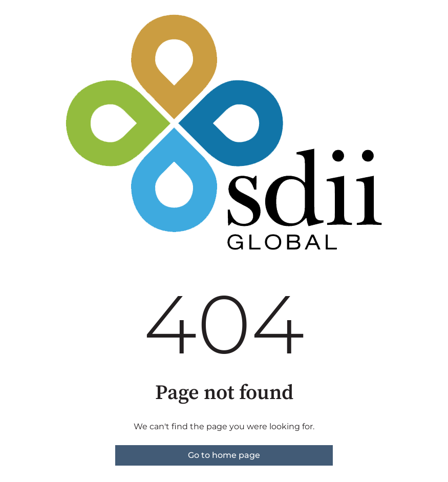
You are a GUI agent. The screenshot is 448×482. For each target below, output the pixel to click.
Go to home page (224, 455)
